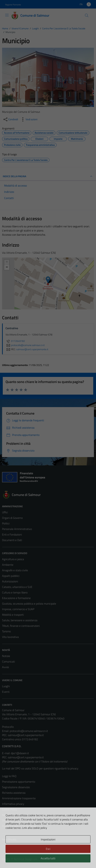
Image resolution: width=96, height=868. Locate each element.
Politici (6, 523)
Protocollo (8, 727)
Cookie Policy (10, 809)
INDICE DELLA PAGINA (48, 176)
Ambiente (8, 565)
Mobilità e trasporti (13, 615)
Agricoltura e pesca (13, 559)
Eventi (6, 692)
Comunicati (8, 661)
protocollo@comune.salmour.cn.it (29, 731)
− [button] (7, 267)
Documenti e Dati (12, 540)
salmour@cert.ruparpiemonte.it (26, 735)
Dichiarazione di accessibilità (18, 820)
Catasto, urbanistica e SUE (17, 587)
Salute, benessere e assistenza (20, 620)
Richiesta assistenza (14, 793)
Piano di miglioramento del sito (20, 826)
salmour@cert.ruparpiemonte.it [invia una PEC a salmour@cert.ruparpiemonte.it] (32, 349)
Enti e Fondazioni (12, 534)
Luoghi (6, 686)
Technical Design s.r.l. (26, 859)
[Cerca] (87, 15)
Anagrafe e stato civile (15, 570)
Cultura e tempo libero (15, 592)
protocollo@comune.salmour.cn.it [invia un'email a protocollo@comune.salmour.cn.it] (25, 345)
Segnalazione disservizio (16, 787)
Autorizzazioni (10, 581)
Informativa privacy (13, 804)
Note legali (8, 815)
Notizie (6, 656)
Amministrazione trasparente (19, 798)
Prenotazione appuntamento (19, 782)
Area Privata (9, 839)
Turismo (6, 631)
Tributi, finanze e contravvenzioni (21, 626)
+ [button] (7, 262)
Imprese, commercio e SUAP (18, 609)
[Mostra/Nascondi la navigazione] (7, 15)
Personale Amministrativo (17, 529)
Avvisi (5, 667)
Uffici (5, 512)
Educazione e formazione (16, 598)
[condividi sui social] (10, 119)
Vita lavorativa (10, 637)
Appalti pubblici (11, 576)
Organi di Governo (12, 518)
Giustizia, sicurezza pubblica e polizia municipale (29, 604)
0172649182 (15, 341)
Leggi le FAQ (9, 776)
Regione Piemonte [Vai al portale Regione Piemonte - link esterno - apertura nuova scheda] (13, 5)
